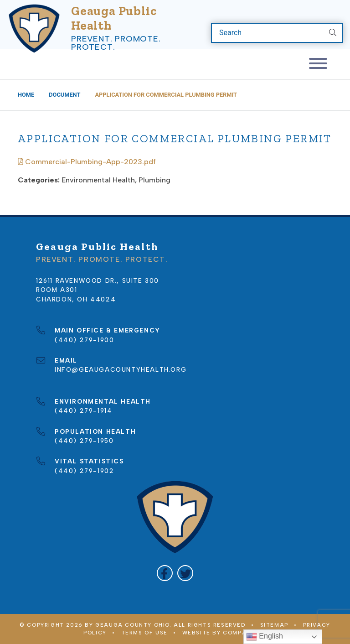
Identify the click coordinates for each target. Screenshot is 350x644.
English (265, 637)
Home (26, 95)
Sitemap (274, 625)
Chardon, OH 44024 (76, 299)
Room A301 (57, 290)
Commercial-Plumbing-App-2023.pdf (87, 162)
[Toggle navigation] (318, 64)
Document (64, 95)
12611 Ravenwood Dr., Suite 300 (98, 280)
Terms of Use (144, 633)
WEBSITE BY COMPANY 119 (224, 633)
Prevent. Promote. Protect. (116, 43)
